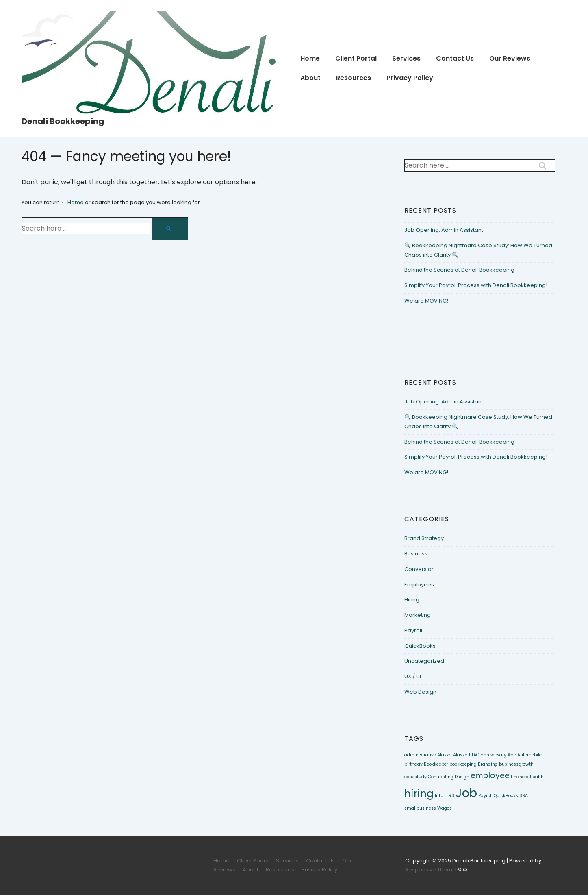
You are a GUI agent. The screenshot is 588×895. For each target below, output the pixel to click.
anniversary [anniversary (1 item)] (494, 755)
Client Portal (356, 58)
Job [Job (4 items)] (466, 793)
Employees (419, 585)
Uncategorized (424, 661)
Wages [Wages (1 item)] (445, 808)
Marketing (418, 615)
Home (310, 58)
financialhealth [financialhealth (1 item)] (527, 777)
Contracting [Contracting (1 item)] (441, 777)
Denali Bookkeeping (63, 121)
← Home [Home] (72, 202)
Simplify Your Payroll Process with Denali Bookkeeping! (476, 285)
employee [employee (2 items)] (490, 776)
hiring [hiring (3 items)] (419, 794)
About (310, 78)
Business (416, 554)
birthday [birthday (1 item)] (413, 764)
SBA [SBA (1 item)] (524, 796)
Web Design (420, 692)
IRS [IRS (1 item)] (451, 796)
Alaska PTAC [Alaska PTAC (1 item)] (466, 755)
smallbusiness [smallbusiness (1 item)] (420, 808)
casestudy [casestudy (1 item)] (416, 777)
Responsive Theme (431, 870)
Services (406, 58)
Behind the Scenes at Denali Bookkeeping (459, 270)
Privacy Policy (410, 78)
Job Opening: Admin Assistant (444, 230)
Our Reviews (510, 58)
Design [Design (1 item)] (462, 777)
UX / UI (413, 676)
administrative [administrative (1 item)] (420, 755)
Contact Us (455, 58)
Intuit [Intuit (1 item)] (440, 796)
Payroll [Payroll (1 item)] (485, 796)
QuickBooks (420, 646)
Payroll (413, 630)
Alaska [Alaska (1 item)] (445, 755)
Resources (354, 78)
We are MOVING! (426, 301)
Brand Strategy (424, 538)
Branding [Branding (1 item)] (488, 764)
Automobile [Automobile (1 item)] (529, 755)
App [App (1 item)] (512, 755)
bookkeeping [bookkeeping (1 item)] (463, 764)
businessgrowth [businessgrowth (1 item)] (516, 764)
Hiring (412, 600)
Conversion (420, 569)
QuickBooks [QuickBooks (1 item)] (506, 796)
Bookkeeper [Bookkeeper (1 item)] (436, 764)
